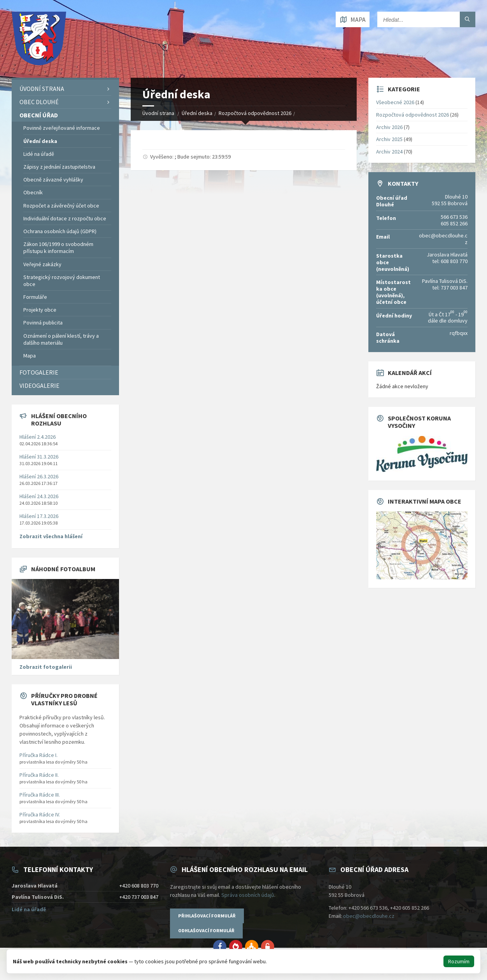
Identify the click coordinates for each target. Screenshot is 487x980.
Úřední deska (197, 113)
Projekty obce (40, 310)
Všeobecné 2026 (395, 102)
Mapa (30, 356)
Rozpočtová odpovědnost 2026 (255, 113)
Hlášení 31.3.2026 (39, 457)
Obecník (33, 192)
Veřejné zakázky (42, 264)
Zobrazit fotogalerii (46, 667)
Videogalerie (39, 385)
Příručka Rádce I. (39, 755)
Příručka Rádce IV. (40, 814)
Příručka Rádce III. (40, 795)
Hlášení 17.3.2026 (39, 516)
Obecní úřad (39, 115)
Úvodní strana (158, 113)
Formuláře (35, 297)
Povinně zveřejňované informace (62, 128)
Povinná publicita (43, 323)
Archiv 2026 (389, 127)
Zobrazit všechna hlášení (51, 536)
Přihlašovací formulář (207, 916)
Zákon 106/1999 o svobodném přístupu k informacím (58, 248)
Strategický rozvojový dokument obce (62, 281)
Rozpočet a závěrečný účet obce (61, 206)
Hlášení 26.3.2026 (39, 476)
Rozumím (459, 961)
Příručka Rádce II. (39, 775)
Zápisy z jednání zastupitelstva (59, 167)
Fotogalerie (39, 372)
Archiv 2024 (389, 152)
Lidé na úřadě (39, 154)
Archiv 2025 (389, 139)
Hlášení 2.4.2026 (38, 437)
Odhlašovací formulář (206, 930)
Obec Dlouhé (39, 102)
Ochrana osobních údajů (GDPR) (60, 231)
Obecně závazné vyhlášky (53, 180)
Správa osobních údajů (248, 895)
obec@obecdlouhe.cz (369, 916)
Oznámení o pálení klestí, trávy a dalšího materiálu (61, 339)
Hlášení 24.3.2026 (39, 496)
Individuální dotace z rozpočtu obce (65, 218)
